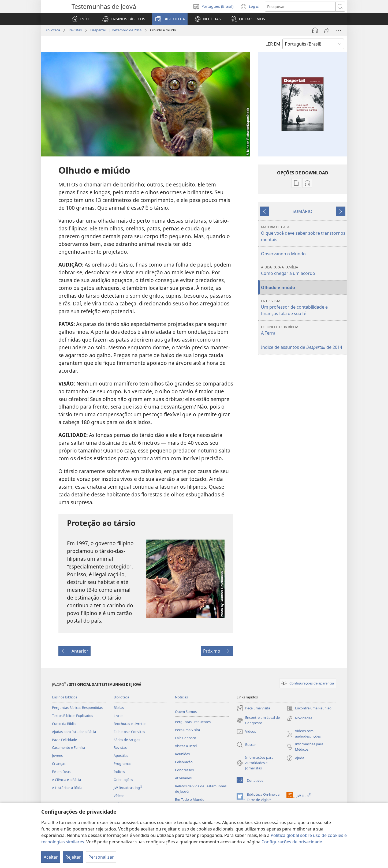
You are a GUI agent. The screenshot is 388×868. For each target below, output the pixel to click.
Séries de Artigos (127, 740)
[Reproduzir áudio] (315, 30)
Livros (118, 716)
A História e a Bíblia (67, 788)
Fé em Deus (61, 772)
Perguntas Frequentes (193, 722)
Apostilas (121, 755)
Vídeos (119, 796)
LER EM (273, 44)
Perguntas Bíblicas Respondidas (77, 708)
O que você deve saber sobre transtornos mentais (303, 233)
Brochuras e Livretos (130, 724)
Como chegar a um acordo (303, 270)
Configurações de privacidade (292, 842)
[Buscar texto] (300, 7)
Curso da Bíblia (64, 724)
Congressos (184, 770)
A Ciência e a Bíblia (66, 780)
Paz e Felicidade (64, 740)
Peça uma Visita (187, 730)
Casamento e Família (68, 747)
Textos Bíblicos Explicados (72, 716)
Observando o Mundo (283, 254)
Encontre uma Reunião (309, 708)
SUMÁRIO (303, 211)
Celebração (184, 762)
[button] (124, 19)
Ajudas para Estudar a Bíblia (74, 732)
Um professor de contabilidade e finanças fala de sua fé (303, 307)
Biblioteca (52, 30)
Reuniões (182, 754)
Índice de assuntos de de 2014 (302, 347)
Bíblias (119, 708)
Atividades (183, 778)
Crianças (59, 764)
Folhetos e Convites (129, 732)
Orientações (123, 780)
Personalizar (101, 857)
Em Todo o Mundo (190, 799)
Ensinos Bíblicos (65, 697)
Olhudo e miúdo (278, 287)
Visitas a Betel (186, 746)
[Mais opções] (339, 30)
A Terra (303, 330)
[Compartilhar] (327, 30)
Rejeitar (73, 857)
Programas (122, 764)
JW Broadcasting (128, 788)
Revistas (75, 30)
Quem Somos (186, 712)
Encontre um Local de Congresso (258, 720)
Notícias (181, 697)
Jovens (57, 755)
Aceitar (51, 857)
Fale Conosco (186, 738)
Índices (119, 772)
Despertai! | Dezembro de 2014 (116, 30)
